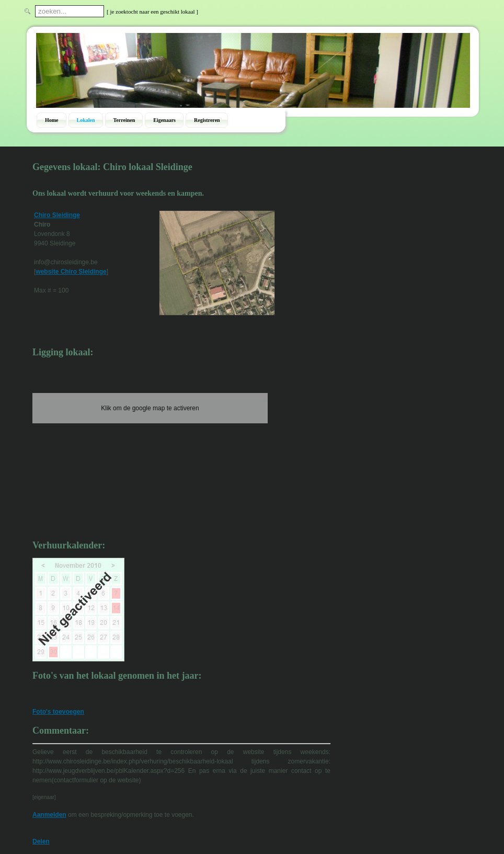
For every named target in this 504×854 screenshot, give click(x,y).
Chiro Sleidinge (57, 215)
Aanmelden (49, 815)
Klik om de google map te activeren (150, 408)
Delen (41, 841)
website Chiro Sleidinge (71, 272)
